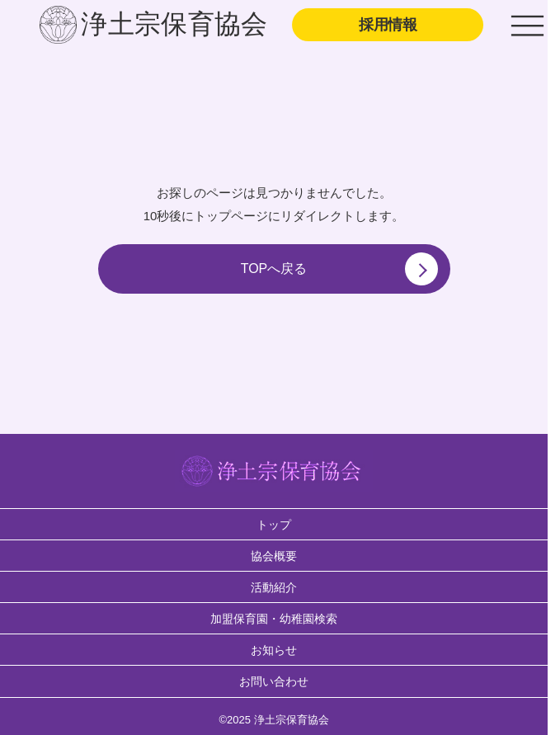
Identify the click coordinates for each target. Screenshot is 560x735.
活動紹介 (274, 587)
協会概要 (274, 556)
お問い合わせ (274, 681)
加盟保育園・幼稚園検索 (274, 619)
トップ (274, 525)
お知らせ (274, 650)
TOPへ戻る (339, 269)
